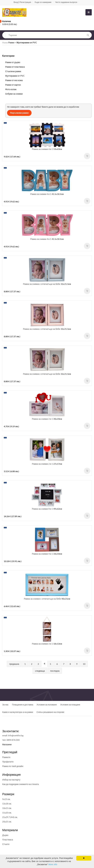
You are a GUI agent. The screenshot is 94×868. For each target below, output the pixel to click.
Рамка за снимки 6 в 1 (47, 149)
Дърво (5, 835)
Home (5, 42)
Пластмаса (8, 840)
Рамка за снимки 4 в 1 (47, 194)
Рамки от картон (13, 85)
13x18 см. (7, 804)
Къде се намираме (43, 2)
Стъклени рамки (13, 71)
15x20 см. (7, 813)
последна (55, 671)
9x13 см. (6, 799)
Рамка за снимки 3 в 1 (47, 644)
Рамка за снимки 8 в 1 (47, 509)
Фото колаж (11, 89)
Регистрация (25, 2)
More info (53, 864)
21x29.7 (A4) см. (10, 817)
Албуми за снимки (14, 94)
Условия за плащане (70, 705)
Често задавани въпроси (66, 2)
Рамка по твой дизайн (13, 766)
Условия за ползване (47, 705)
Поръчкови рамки (19, 113)
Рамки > (12, 42)
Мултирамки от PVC (15, 76)
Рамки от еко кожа (14, 80)
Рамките (6, 757)
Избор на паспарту (11, 780)
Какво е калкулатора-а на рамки (18, 712)
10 (84, 664)
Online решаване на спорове (50, 712)
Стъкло (6, 844)
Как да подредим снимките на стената (20, 784)
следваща (40, 671)
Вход (16, 2)
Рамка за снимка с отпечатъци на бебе (47, 284)
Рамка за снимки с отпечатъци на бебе (47, 599)
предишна (14, 664)
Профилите (8, 762)
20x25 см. (7, 822)
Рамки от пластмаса (15, 67)
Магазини (7, 744)
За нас (5, 705)
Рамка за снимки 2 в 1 (47, 419)
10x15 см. (7, 808)
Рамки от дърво (13, 62)
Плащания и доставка (23, 705)
